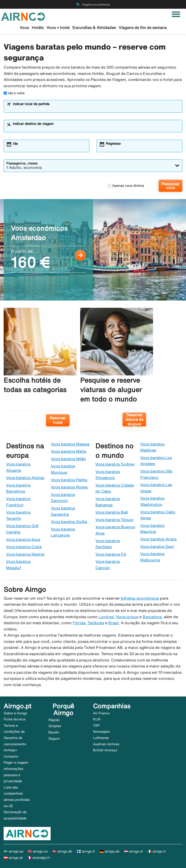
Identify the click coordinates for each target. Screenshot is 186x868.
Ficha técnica (14, 719)
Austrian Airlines (106, 744)
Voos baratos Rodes (69, 487)
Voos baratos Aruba (159, 539)
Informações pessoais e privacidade (13, 775)
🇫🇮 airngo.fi (86, 851)
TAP (96, 725)
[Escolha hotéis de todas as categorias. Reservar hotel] (40, 371)
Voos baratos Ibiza (23, 539)
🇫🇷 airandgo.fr (39, 858)
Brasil (113, 623)
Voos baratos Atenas (25, 478)
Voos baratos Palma (69, 480)
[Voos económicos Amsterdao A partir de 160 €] (93, 250)
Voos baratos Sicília (69, 522)
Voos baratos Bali (112, 512)
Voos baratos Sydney (115, 464)
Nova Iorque (127, 617)
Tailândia (96, 623)
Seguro (54, 739)
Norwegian (101, 732)
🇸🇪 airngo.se (13, 851)
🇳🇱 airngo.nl (133, 851)
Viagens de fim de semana (143, 28)
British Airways (105, 750)
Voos (24, 28)
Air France (101, 713)
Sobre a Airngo (15, 713)
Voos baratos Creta (24, 547)
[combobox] (96, 108)
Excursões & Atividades (94, 28)
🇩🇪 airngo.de (109, 851)
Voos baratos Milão (69, 459)
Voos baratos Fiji (111, 554)
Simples (55, 726)
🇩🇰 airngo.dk (62, 851)
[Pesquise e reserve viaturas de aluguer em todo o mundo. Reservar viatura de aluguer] (117, 371)
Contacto (11, 756)
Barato (54, 732)
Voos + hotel (58, 28)
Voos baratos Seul (157, 546)
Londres (106, 617)
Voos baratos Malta (69, 451)
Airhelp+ (10, 750)
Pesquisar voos (170, 186)
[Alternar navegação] (176, 14)
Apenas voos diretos (126, 186)
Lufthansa (101, 738)
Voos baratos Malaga (70, 444)
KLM (97, 719)
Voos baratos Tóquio (114, 520)
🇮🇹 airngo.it (157, 851)
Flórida (79, 623)
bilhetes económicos (140, 598)
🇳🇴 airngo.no (38, 851)
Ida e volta (14, 93)
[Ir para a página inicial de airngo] (23, 16)
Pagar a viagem (16, 762)
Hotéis (38, 28)
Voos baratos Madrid (25, 554)
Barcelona (152, 617)
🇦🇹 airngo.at (13, 858)
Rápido (54, 720)
